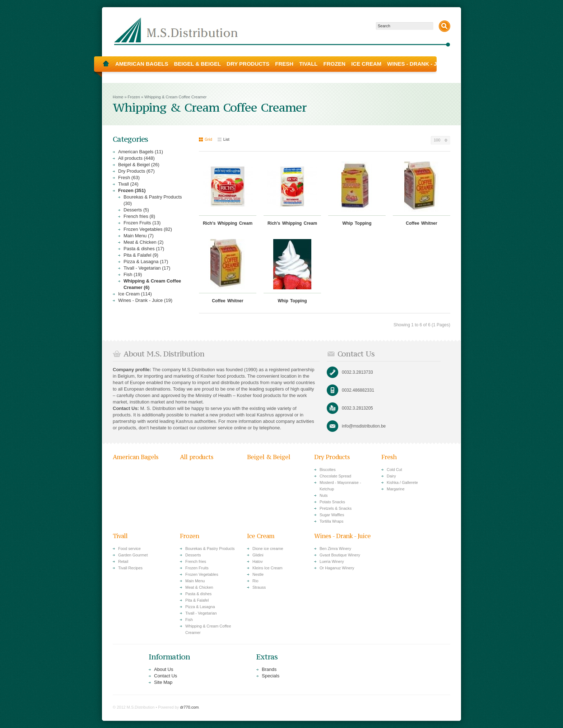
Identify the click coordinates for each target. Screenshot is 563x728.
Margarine (396, 489)
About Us (164, 669)
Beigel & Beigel (198, 64)
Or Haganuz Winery (337, 568)
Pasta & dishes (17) (144, 249)
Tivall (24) (128, 184)
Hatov (258, 561)
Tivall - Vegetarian (201, 613)
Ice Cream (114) (135, 294)
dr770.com (189, 707)
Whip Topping (357, 223)
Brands (269, 669)
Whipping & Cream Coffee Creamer (175, 97)
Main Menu (195, 581)
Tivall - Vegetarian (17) (147, 268)
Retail (123, 561)
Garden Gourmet (133, 555)
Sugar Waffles (332, 515)
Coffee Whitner (421, 223)
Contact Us (166, 676)
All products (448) (136, 158)
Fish (189, 620)
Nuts (324, 495)
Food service (129, 549)
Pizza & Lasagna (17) (146, 262)
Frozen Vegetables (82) (148, 229)
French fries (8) (139, 216)
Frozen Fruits (197, 568)
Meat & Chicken (199, 587)
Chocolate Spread (335, 476)
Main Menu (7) (139, 236)
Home (106, 64)
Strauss (259, 587)
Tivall (308, 64)
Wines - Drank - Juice (418, 64)
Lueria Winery (332, 561)
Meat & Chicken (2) (143, 242)
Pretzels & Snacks (336, 508)
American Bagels (142, 64)
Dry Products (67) (136, 171)
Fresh (284, 64)
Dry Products (248, 64)
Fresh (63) (129, 178)
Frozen (335, 64)
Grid (206, 139)
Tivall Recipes (130, 568)
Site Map (163, 682)
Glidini (258, 555)
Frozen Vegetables (202, 574)
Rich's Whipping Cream (228, 223)
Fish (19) (133, 274)
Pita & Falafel (197, 600)
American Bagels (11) (141, 152)
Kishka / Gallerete (402, 482)
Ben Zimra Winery (335, 549)
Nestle (258, 574)
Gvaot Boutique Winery (340, 555)
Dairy (391, 476)
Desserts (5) (136, 210)
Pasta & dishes (198, 594)
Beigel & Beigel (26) (139, 165)
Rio (255, 581)
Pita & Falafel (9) (141, 255)
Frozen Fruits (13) (142, 223)
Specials (271, 676)
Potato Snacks (332, 502)
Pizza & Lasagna (200, 607)
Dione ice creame (268, 549)
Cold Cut (394, 470)
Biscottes (328, 470)
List (224, 139)
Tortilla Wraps (331, 521)
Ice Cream (366, 64)
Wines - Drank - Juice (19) (145, 300)
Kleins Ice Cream (267, 568)
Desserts (193, 555)
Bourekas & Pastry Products (210, 549)
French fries (196, 561)
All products (197, 457)
